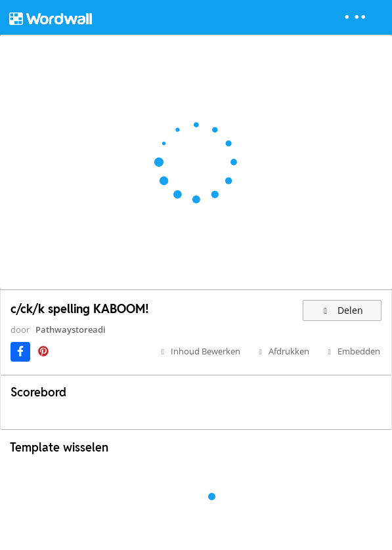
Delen (342, 310)
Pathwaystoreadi (71, 329)
